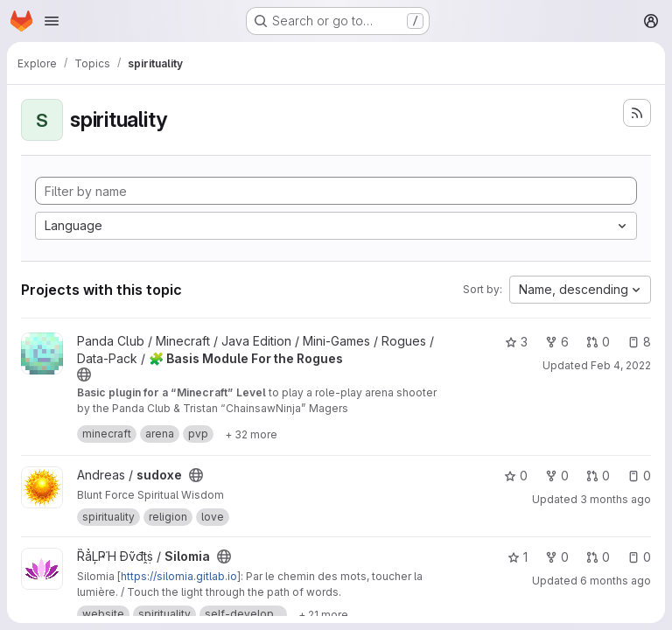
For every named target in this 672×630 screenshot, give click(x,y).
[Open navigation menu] (52, 21)
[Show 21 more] (323, 614)
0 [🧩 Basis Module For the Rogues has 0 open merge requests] (598, 342)
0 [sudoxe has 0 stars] (516, 476)
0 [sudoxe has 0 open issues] (639, 476)
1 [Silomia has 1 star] (518, 557)
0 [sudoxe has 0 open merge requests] (598, 476)
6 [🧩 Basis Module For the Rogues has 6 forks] (557, 342)
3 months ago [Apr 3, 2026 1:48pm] (616, 499)
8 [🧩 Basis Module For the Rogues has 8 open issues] (639, 342)
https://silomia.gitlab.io (179, 576)
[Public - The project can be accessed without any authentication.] (84, 374)
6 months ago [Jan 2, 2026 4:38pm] (616, 581)
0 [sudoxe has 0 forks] (557, 476)
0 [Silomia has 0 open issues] (639, 557)
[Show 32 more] (251, 434)
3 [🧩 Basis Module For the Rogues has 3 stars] (516, 342)
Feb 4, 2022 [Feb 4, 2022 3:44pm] (621, 365)
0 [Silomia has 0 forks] (557, 557)
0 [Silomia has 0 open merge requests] (598, 557)
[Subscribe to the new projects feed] (637, 113)
